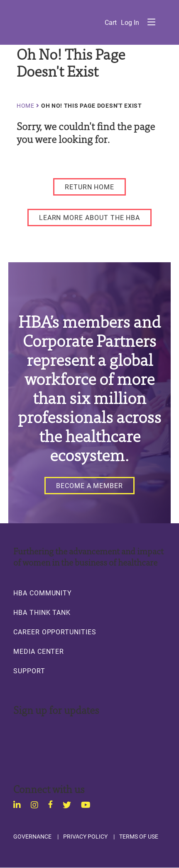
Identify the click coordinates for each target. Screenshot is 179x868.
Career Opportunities (55, 632)
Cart (111, 22)
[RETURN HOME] (89, 187)
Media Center (39, 651)
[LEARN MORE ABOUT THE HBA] (90, 218)
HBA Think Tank (42, 612)
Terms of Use (139, 837)
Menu (151, 22)
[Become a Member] (89, 486)
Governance (32, 837)
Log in (130, 22)
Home (26, 106)
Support (29, 671)
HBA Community (43, 593)
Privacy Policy (85, 837)
